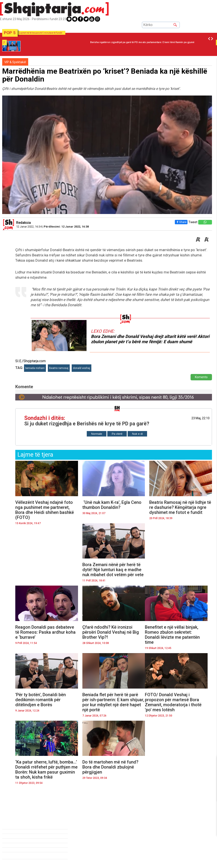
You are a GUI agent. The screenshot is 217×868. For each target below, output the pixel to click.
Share (180, 222)
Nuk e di (137, 434)
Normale (97, 434)
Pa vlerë (117, 434)
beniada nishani (35, 368)
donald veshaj (82, 368)
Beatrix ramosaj (59, 368)
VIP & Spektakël (15, 62)
